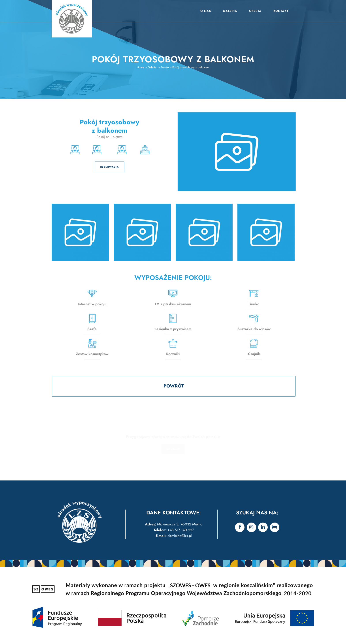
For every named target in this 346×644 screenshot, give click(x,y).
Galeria (152, 67)
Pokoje (165, 67)
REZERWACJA (86, 167)
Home (140, 67)
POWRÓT (174, 386)
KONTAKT (173, 449)
